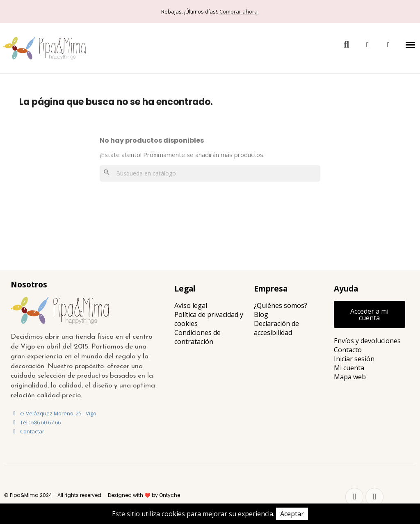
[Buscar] (210, 173)
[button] (346, 45)
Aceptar (292, 514)
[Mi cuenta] (367, 45)
